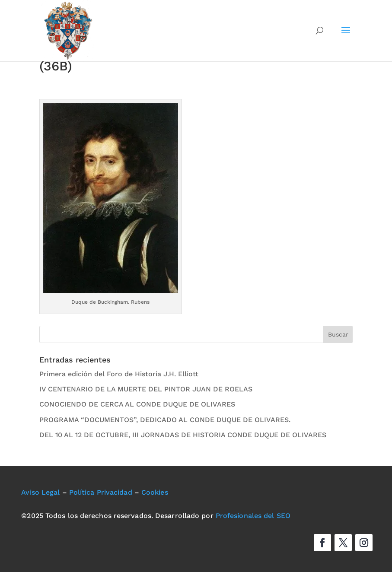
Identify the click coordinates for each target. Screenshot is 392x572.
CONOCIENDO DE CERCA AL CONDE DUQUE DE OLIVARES (137, 404)
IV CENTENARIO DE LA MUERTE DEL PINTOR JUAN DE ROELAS (146, 389)
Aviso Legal (40, 492)
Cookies (155, 492)
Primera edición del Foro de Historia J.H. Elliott (119, 374)
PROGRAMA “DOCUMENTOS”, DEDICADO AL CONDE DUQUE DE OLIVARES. (165, 420)
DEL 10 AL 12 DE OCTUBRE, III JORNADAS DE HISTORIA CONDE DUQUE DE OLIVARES (183, 435)
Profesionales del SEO (253, 516)
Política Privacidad (101, 492)
